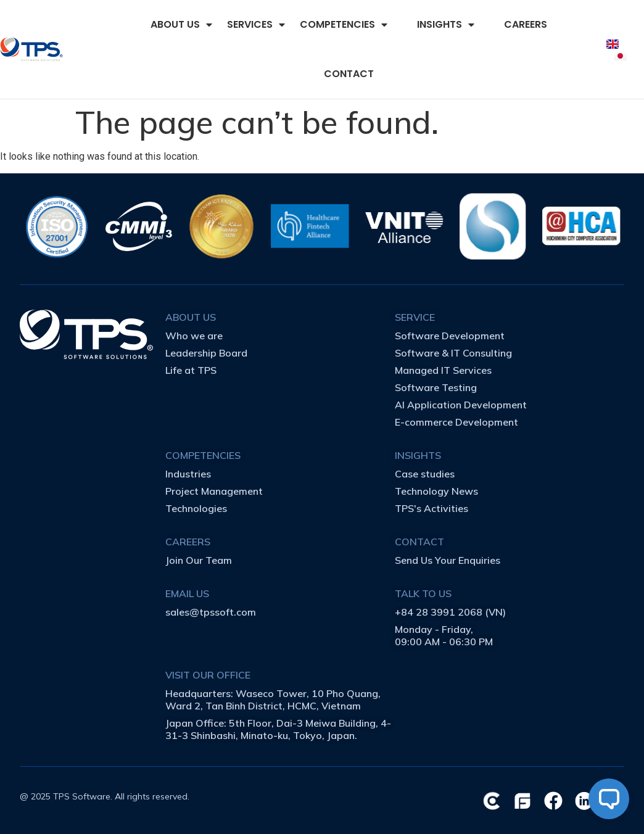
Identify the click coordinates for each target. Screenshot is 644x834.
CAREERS (526, 24)
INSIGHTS (446, 25)
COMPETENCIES (344, 25)
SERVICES (256, 25)
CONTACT (349, 74)
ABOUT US (181, 25)
